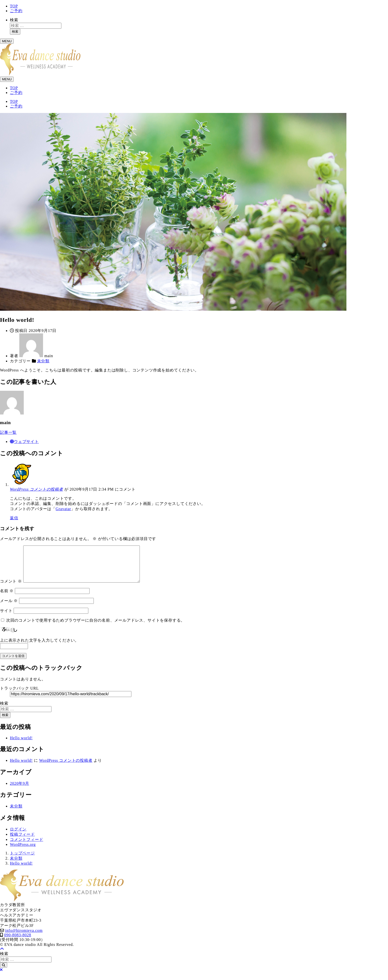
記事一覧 (8, 432)
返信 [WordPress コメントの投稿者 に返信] (14, 518)
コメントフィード (26, 847)
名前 (7, 599)
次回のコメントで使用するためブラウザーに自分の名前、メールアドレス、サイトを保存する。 (96, 628)
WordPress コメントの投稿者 (36, 489)
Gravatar (63, 509)
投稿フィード (22, 842)
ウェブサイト (24, 442)
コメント (11, 589)
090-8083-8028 (18, 943)
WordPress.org (23, 852)
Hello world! (21, 746)
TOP (14, 6)
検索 (14, 20)
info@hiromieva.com (24, 938)
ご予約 (16, 11)
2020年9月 (20, 791)
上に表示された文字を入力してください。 (39, 648)
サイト (6, 619)
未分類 (43, 361)
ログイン (18, 837)
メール (9, 609)
